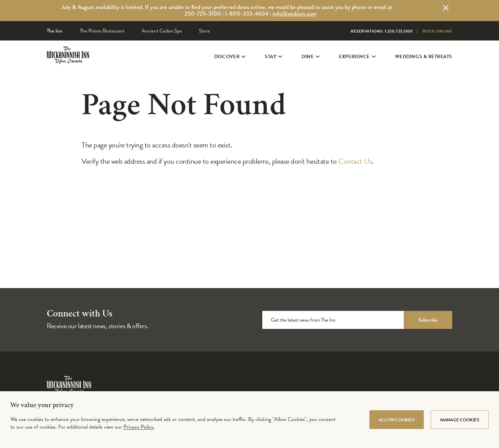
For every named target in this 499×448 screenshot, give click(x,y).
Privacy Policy (138, 427)
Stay (273, 66)
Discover (229, 66)
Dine (310, 66)
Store (204, 31)
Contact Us (355, 161)
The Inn (55, 31)
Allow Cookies (396, 420)
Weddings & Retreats (424, 66)
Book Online (437, 31)
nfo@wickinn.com (295, 14)
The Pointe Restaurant (102, 31)
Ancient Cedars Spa (162, 31)
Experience (356, 66)
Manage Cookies (460, 420)
